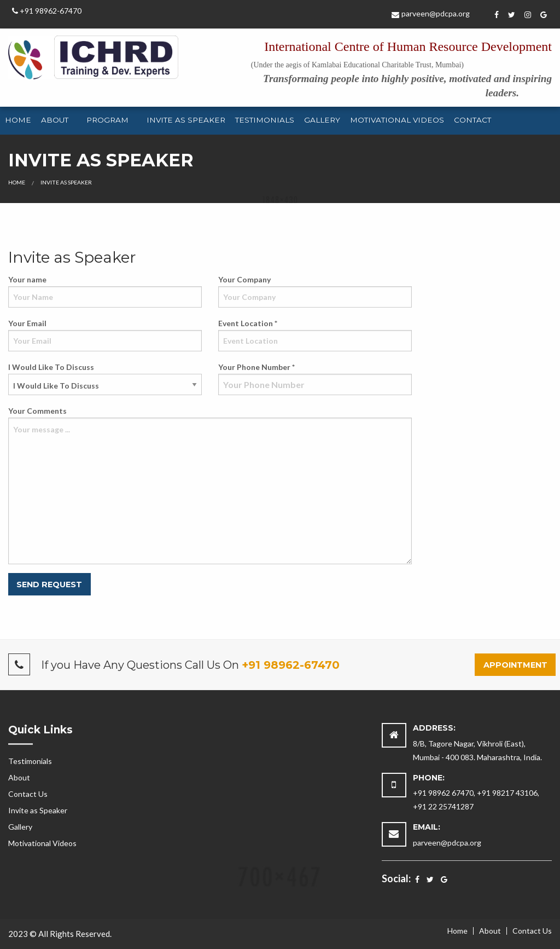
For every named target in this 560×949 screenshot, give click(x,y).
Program (107, 120)
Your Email (105, 335)
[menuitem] (18, 121)
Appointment (515, 665)
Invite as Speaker (186, 120)
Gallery (322, 120)
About (55, 120)
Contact (472, 120)
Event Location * (315, 335)
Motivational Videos (397, 120)
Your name (105, 291)
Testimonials (265, 120)
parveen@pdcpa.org (431, 13)
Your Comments (210, 485)
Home (18, 120)
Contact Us (28, 794)
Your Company (315, 291)
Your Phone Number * (315, 379)
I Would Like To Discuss (105, 379)
